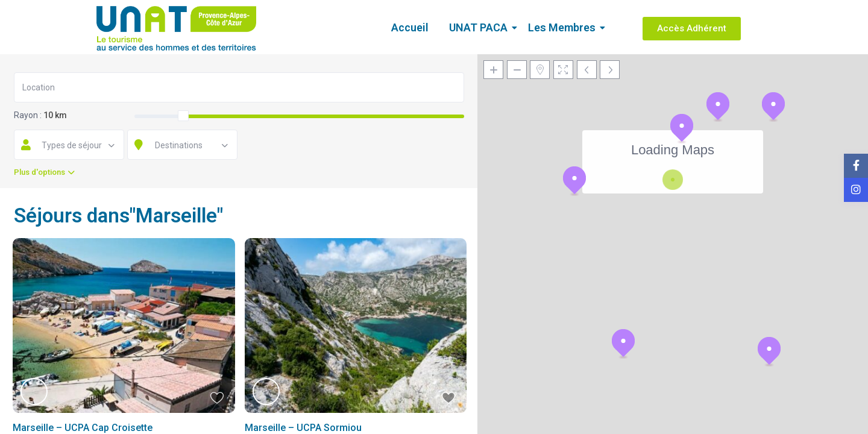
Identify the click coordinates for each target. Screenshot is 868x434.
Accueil (410, 27)
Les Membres (564, 27)
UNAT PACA (480, 27)
